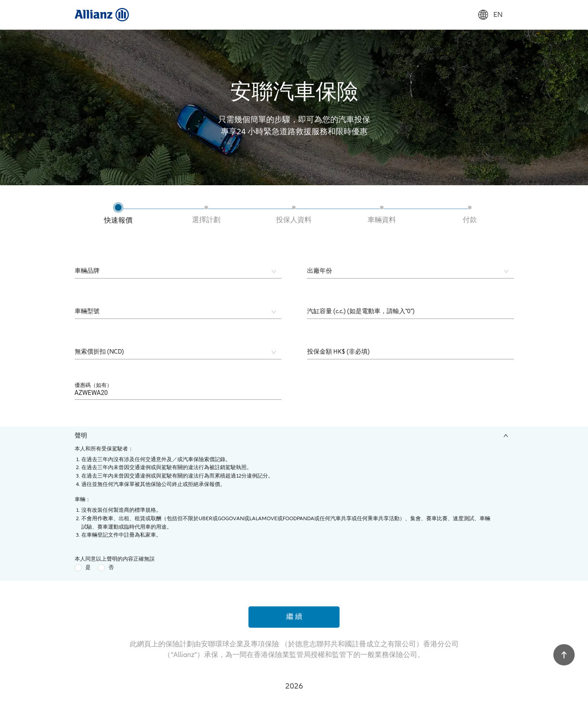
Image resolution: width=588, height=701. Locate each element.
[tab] (294, 436)
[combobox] (172, 271)
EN (490, 15)
